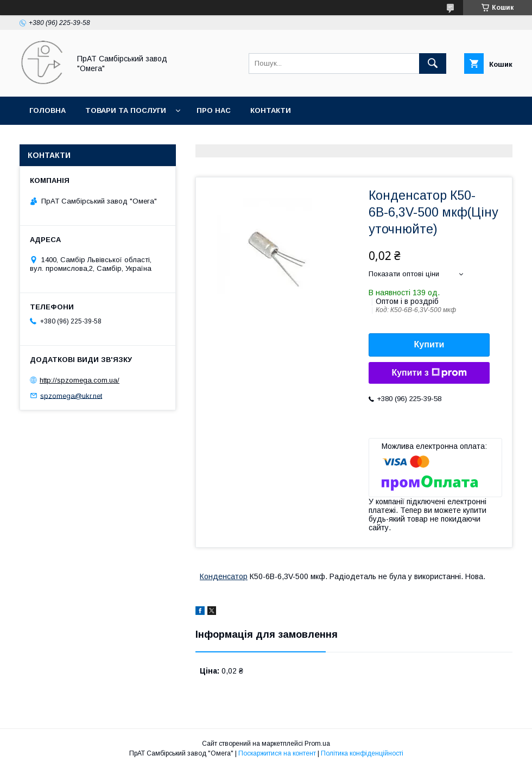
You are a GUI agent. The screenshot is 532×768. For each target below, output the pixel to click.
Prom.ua (317, 744)
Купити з (429, 373)
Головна (47, 110)
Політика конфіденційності (362, 753)
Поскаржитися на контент (277, 753)
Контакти (271, 110)
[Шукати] (433, 64)
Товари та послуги (126, 110)
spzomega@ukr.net (71, 395)
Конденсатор (224, 576)
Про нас (214, 110)
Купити (429, 344)
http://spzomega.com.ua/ (80, 380)
